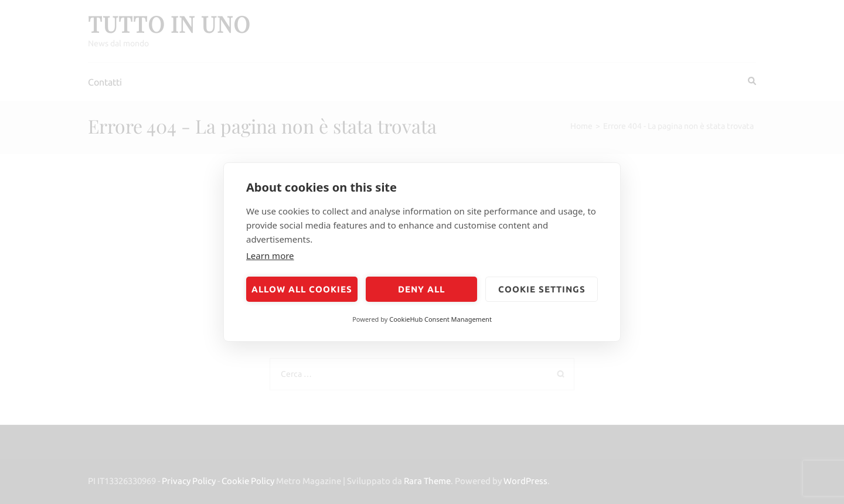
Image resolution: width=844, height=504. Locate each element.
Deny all (421, 289)
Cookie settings (542, 289)
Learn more (270, 256)
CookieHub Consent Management (440, 319)
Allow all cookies (302, 289)
